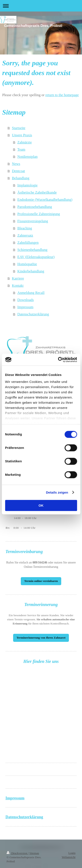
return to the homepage (62, 95)
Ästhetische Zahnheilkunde (37, 192)
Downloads (25, 300)
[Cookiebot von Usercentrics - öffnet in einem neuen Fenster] (58, 360)
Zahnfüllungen (28, 243)
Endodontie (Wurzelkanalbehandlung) (45, 200)
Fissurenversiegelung (33, 221)
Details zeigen (57, 492)
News (16, 164)
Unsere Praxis (22, 135)
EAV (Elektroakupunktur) (36, 257)
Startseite (19, 128)
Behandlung (21, 178)
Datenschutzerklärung (33, 314)
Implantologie (27, 185)
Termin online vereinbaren (41, 581)
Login (72, 853)
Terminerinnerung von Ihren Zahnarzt (41, 638)
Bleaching (25, 228)
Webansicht (69, 857)
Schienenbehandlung (32, 250)
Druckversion (17, 853)
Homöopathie (27, 264)
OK (41, 505)
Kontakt (18, 286)
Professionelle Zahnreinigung (39, 214)
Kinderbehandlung (31, 271)
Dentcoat (19, 171)
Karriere (18, 278)
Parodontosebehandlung (35, 207)
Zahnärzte (24, 142)
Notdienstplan (27, 157)
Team (21, 149)
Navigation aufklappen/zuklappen (41, 6)
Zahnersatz (25, 235)
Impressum (25, 307)
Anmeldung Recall (31, 293)
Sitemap (34, 853)
